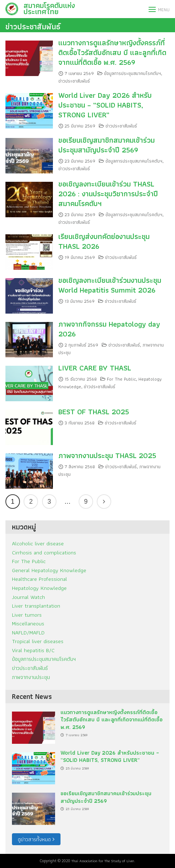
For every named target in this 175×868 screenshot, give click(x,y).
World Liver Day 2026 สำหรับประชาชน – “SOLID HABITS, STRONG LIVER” (105, 105)
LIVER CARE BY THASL (95, 368)
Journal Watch (28, 597)
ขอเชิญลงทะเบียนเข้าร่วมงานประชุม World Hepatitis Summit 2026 (110, 285)
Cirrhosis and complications (44, 552)
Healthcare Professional (39, 579)
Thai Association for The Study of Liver (103, 861)
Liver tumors (27, 615)
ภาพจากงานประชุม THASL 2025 (107, 455)
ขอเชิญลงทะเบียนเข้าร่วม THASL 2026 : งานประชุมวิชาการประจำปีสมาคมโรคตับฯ (108, 194)
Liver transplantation (36, 606)
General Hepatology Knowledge (49, 570)
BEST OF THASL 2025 (94, 412)
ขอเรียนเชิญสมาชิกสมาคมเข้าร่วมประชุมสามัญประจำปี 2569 (107, 145)
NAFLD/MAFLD (28, 632)
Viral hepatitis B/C (33, 650)
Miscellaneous (28, 623)
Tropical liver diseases (38, 641)
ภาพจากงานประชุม (31, 677)
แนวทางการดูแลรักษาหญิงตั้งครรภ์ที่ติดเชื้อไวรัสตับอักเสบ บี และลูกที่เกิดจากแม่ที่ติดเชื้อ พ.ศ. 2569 (112, 52)
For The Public (121, 379)
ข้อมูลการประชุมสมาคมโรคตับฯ (132, 73)
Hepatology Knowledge (39, 588)
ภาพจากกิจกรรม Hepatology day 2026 (109, 329)
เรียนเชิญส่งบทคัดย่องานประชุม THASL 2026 (104, 241)
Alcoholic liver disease (38, 543)
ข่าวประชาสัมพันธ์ (33, 27)
